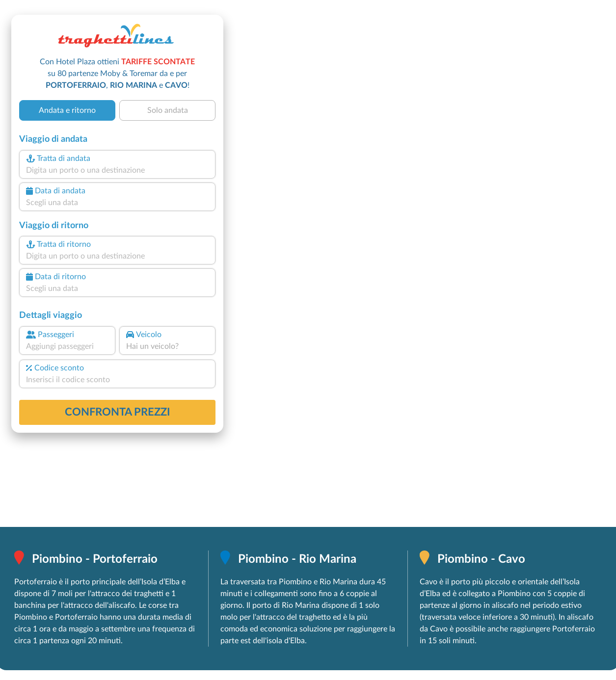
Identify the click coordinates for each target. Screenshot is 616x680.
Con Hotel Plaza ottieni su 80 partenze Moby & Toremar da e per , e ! (117, 74)
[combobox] (117, 170)
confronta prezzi (118, 412)
